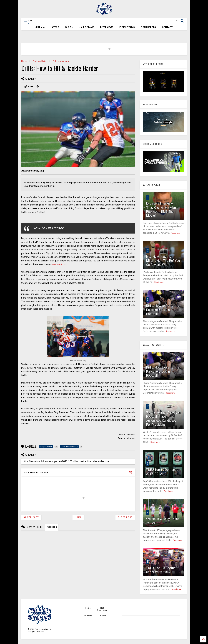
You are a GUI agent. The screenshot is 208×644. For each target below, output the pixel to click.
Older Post (125, 517)
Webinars (88, 615)
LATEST (55, 27)
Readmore (175, 233)
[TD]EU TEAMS (127, 27)
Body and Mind (40, 61)
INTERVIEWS (107, 27)
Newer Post (31, 517)
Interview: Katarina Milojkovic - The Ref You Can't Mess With (163, 261)
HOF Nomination (102, 609)
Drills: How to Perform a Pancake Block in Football (163, 310)
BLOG (69, 27)
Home (40, 27)
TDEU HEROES (148, 27)
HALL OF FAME (86, 27)
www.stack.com (59, 264)
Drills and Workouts (62, 61)
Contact (102, 615)
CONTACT (167, 27)
